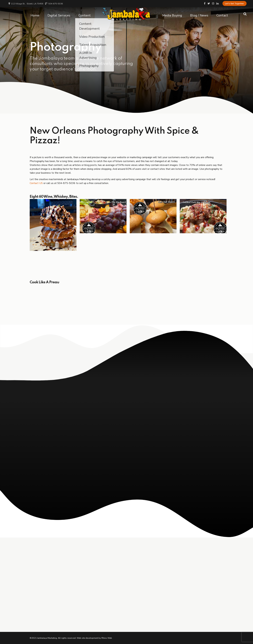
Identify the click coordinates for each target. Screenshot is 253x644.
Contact (222, 14)
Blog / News (199, 14)
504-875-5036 (67, 183)
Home (35, 14)
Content (85, 14)
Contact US (36, 183)
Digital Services (59, 14)
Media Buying (172, 14)
